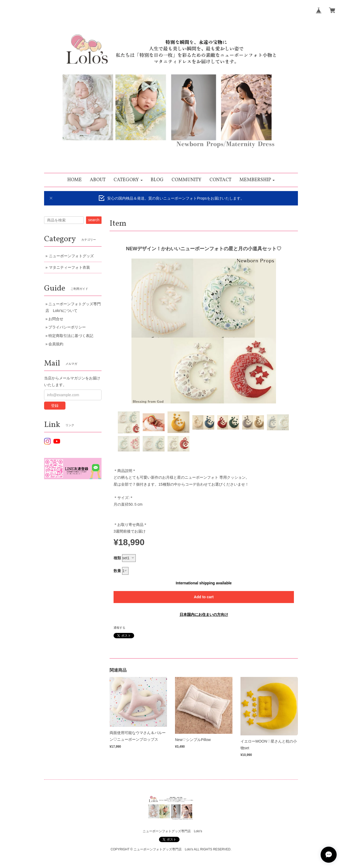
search (94, 220)
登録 (55, 406)
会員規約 (56, 344)
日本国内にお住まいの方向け (204, 615)
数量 (117, 571)
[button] (128, 180)
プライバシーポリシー (67, 327)
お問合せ (56, 319)
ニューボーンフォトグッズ (71, 256)
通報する (119, 628)
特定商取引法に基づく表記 (71, 336)
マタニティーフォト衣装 (69, 267)
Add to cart (204, 597)
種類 (117, 558)
